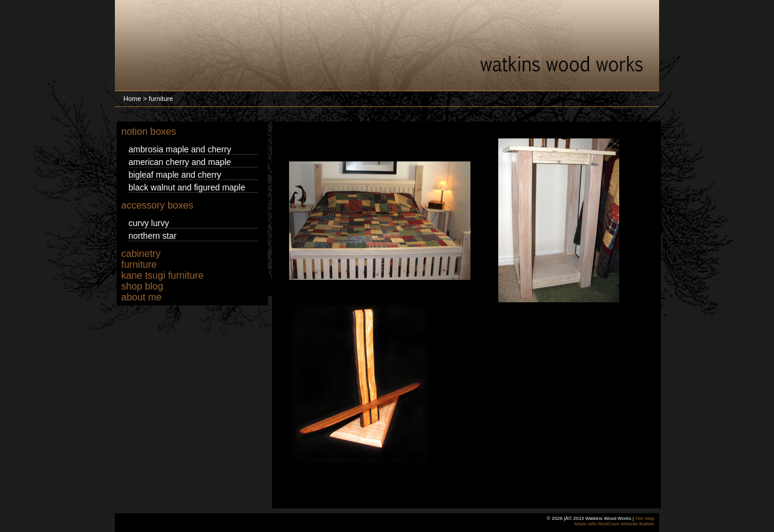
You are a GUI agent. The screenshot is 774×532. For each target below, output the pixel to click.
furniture (139, 264)
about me (142, 297)
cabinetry (141, 254)
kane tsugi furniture (163, 275)
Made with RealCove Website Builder (614, 524)
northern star (153, 236)
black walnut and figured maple (187, 187)
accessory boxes (158, 205)
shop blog (142, 286)
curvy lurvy (149, 223)
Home (132, 99)
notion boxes (149, 131)
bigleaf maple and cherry (175, 175)
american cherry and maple (180, 162)
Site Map (645, 518)
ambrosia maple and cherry (180, 149)
